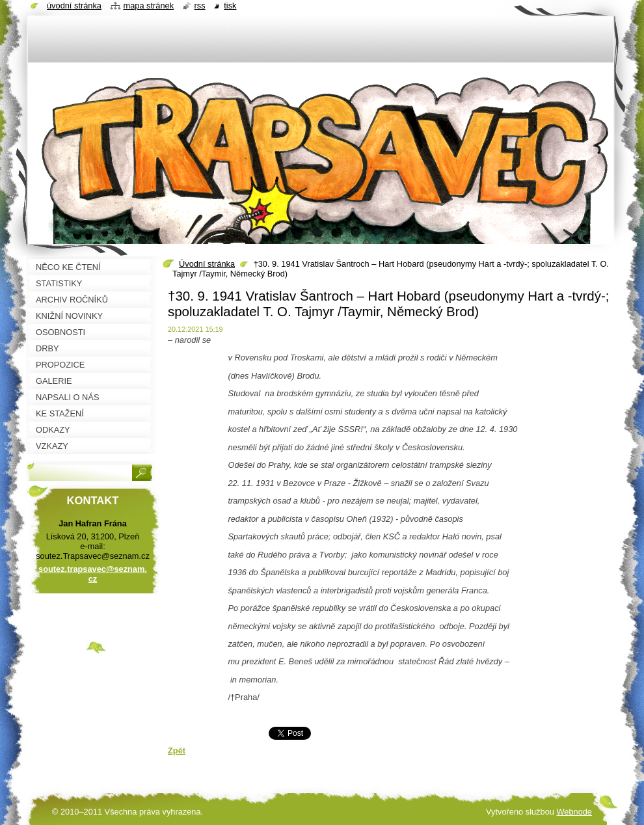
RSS (200, 6)
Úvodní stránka (207, 264)
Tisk (230, 6)
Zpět (177, 751)
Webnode (574, 812)
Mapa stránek (149, 6)
